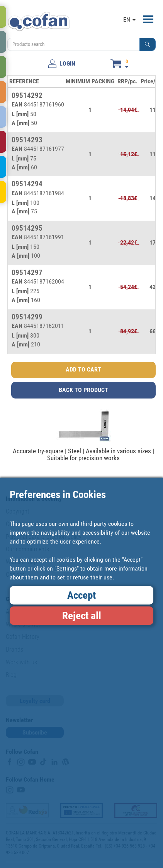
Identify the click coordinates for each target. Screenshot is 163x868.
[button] (148, 44)
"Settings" (67, 568)
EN (129, 19)
